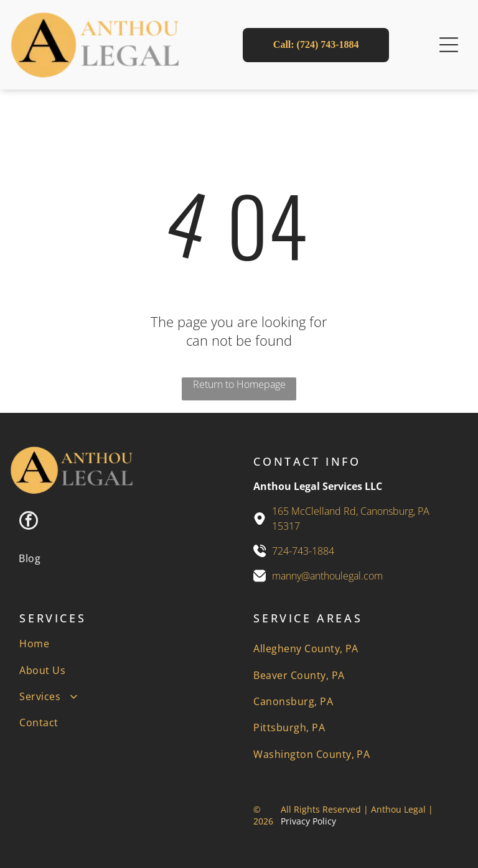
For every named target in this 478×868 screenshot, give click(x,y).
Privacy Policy (308, 821)
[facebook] (29, 522)
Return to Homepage (239, 384)
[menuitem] (30, 558)
